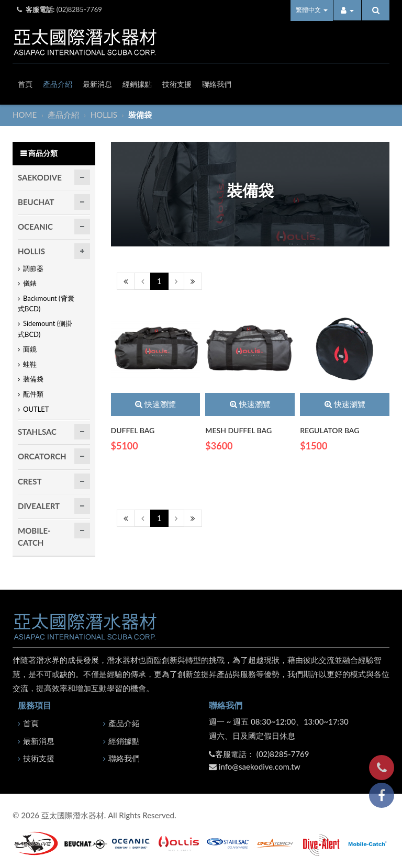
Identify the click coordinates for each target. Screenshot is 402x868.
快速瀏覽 (155, 404)
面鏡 (30, 350)
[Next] (176, 281)
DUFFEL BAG (133, 430)
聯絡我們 (217, 84)
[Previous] (126, 281)
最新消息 (97, 84)
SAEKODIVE (40, 177)
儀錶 (30, 284)
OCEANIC (35, 227)
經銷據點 (137, 84)
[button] (347, 10)
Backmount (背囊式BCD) (46, 304)
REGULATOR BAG (330, 430)
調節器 (33, 268)
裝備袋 (33, 379)
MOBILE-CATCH (34, 537)
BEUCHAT (36, 202)
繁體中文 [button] (312, 10)
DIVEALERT (39, 506)
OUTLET (36, 409)
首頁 (25, 84)
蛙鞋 (30, 364)
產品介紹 (58, 84)
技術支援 (177, 84)
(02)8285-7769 (79, 9)
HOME (26, 115)
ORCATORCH (42, 457)
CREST (30, 481)
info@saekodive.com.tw (260, 766)
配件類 (33, 394)
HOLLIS (105, 115)
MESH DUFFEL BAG (238, 430)
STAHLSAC (37, 432)
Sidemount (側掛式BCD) (45, 329)
